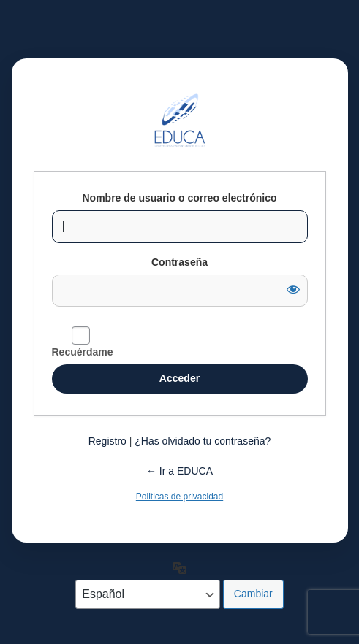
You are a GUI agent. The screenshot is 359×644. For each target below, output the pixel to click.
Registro (107, 441)
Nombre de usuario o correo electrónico (179, 198)
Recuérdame (83, 352)
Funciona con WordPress (180, 120)
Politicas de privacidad (179, 497)
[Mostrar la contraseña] (293, 289)
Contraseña (179, 262)
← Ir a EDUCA (179, 471)
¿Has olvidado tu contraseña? (203, 441)
